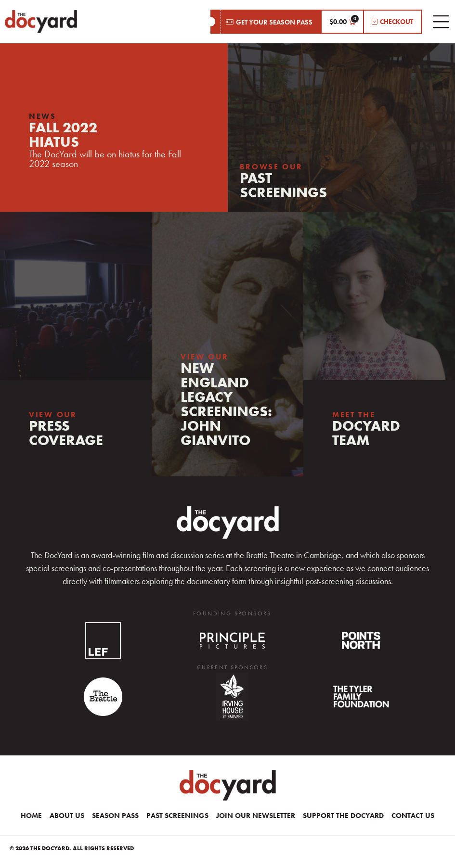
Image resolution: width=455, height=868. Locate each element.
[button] (266, 22)
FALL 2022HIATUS (63, 135)
